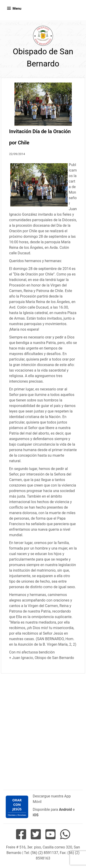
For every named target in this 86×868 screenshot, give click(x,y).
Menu (17, 9)
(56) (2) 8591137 (44, 853)
